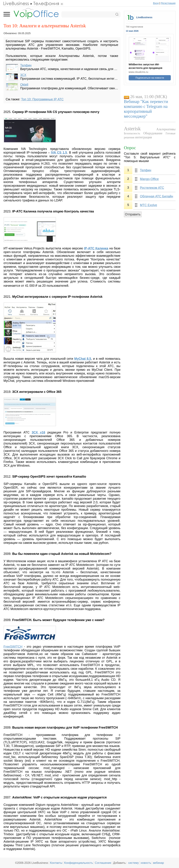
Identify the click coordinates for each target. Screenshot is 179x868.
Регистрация (168, 3)
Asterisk (132, 129)
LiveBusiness (144, 17)
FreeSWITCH (13, 647)
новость (146, 863)
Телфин (26, 65)
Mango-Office (149, 179)
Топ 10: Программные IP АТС (42, 99)
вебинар (158, 863)
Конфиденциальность (78, 863)
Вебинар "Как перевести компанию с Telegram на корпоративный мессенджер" (146, 109)
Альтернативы (166, 129)
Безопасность (132, 133)
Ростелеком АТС (152, 188)
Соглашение (103, 863)
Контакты (56, 863)
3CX (23, 75)
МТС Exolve (148, 205)
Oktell (24, 85)
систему (133, 863)
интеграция (144, 137)
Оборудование (153, 133)
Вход (156, 3)
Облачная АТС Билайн (156, 196)
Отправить (133, 214)
